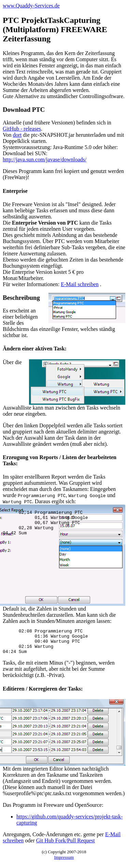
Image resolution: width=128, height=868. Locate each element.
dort (17, 135)
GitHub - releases (22, 129)
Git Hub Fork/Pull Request (66, 846)
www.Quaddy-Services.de (31, 6)
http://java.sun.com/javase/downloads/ (45, 159)
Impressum (64, 862)
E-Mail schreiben (80, 284)
